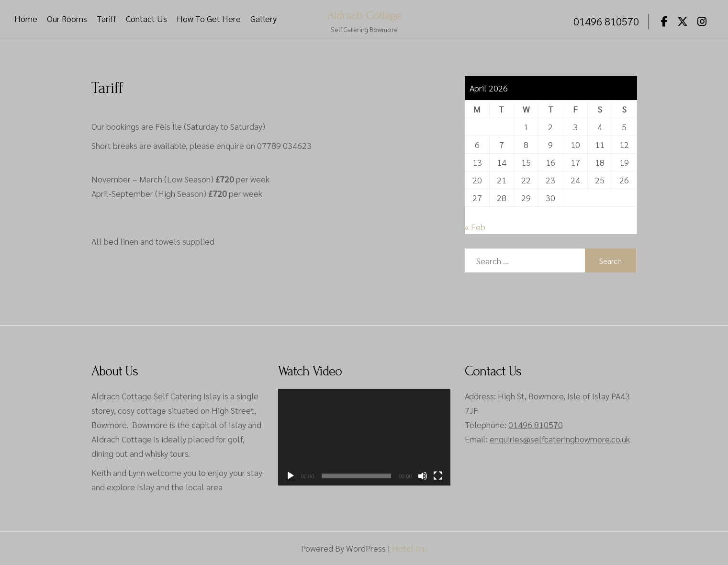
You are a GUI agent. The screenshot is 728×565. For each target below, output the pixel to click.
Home (26, 19)
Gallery (263, 19)
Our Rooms (67, 19)
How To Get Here (209, 19)
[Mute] (423, 476)
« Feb (475, 227)
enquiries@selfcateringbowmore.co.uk (560, 439)
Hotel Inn (409, 548)
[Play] (291, 476)
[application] (364, 437)
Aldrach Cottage (364, 15)
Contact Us (146, 19)
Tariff (106, 19)
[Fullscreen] (438, 476)
